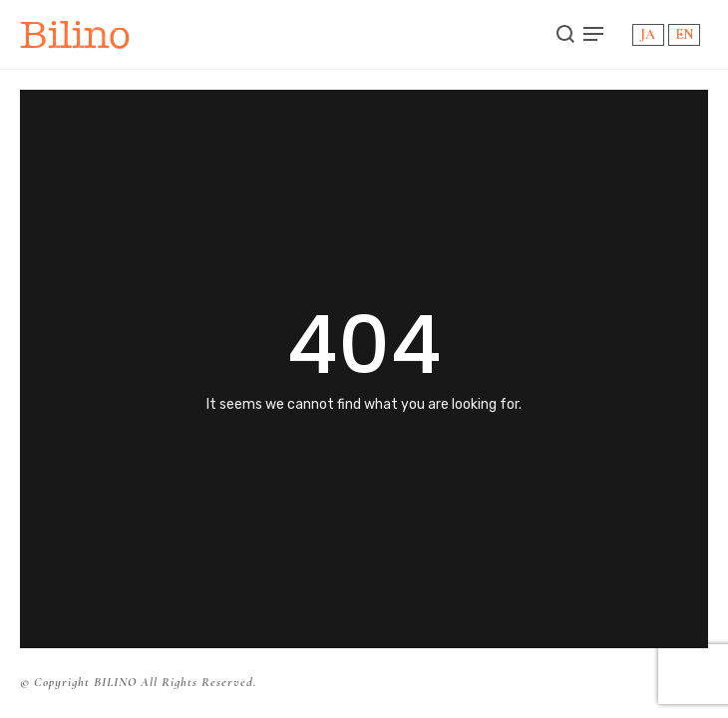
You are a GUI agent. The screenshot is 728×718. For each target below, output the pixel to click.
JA (648, 34)
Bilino (75, 34)
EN (684, 34)
